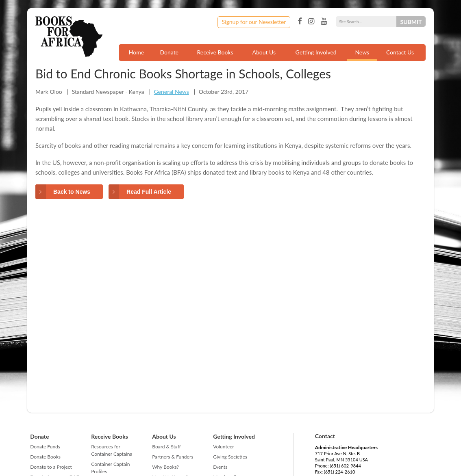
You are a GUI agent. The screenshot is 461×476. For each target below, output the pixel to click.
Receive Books (215, 52)
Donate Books (45, 457)
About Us (264, 52)
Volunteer (223, 447)
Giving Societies (230, 457)
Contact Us (400, 52)
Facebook (300, 22)
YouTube (324, 22)
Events (220, 467)
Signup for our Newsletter (254, 22)
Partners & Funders (173, 457)
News (362, 52)
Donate (169, 52)
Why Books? (165, 467)
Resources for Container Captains (111, 450)
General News (171, 92)
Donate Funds (45, 447)
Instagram (311, 22)
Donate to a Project (51, 467)
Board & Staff (166, 447)
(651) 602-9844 (345, 466)
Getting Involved (316, 52)
